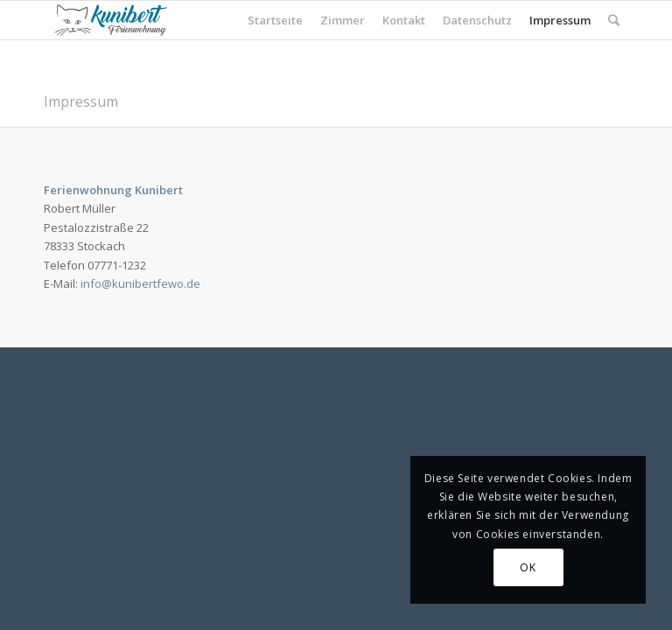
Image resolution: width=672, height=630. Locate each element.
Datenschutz (477, 20)
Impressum (560, 20)
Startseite (275, 20)
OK (528, 567)
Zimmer (343, 20)
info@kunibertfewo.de (140, 283)
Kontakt (404, 20)
